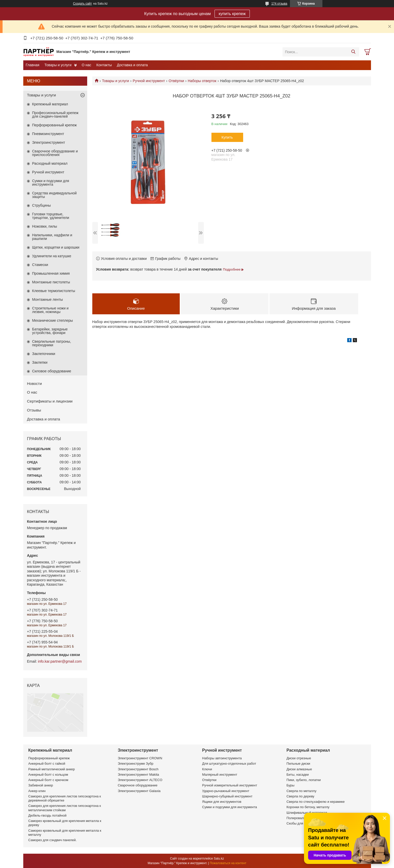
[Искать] (353, 52)
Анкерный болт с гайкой (47, 764)
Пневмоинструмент (48, 134)
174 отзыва (279, 4)
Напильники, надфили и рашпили (52, 237)
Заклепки (40, 362)
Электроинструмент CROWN (140, 758)
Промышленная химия (51, 273)
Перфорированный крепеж (55, 125)
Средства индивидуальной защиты (54, 195)
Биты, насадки (298, 775)
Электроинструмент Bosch (138, 769)
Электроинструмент (49, 142)
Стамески (40, 265)
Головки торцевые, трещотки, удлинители (51, 216)
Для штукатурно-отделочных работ (229, 764)
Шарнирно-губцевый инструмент (227, 796)
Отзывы (34, 410)
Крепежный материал (50, 104)
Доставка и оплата (132, 65)
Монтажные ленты (48, 299)
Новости (35, 383)
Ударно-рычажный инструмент (226, 791)
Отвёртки (176, 81)
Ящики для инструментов (222, 802)
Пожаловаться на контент (228, 863)
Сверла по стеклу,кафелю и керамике (316, 802)
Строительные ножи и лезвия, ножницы (50, 310)
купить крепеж (232, 14)
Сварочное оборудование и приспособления (55, 153)
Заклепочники (44, 354)
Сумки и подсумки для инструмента (51, 183)
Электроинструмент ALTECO (140, 780)
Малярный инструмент (220, 775)
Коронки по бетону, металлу (308, 807)
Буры (291, 785)
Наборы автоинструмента (222, 758)
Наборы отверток (202, 81)
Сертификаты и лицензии (50, 401)
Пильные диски (299, 764)
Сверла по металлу (302, 791)
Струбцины (42, 205)
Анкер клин (37, 791)
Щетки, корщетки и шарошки (56, 247)
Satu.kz (219, 859)
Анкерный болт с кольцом (48, 775)
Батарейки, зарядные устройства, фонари (50, 331)
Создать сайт (83, 4)
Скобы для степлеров (303, 823)
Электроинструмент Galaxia (139, 791)
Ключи (207, 769)
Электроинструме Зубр (136, 764)
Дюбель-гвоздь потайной (48, 815)
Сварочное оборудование (138, 785)
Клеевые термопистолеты (54, 291)
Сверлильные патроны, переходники (52, 343)
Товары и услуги (58, 65)
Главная (33, 65)
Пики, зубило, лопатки (304, 780)
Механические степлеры (53, 320)
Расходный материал (50, 163)
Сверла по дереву (301, 796)
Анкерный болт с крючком (48, 780)
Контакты (104, 65)
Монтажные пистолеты (51, 282)
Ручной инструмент (149, 81)
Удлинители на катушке (52, 256)
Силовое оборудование (52, 371)
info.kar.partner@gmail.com (60, 661)
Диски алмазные (299, 769)
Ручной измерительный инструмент (230, 785)
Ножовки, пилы (45, 226)
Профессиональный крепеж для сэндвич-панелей (55, 115)
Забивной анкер (41, 785)
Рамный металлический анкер (52, 769)
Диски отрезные (299, 758)
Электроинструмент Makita (139, 775)
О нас (87, 65)
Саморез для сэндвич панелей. (53, 840)
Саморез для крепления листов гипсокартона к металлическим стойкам (65, 808)
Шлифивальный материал (307, 813)
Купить (227, 137)
